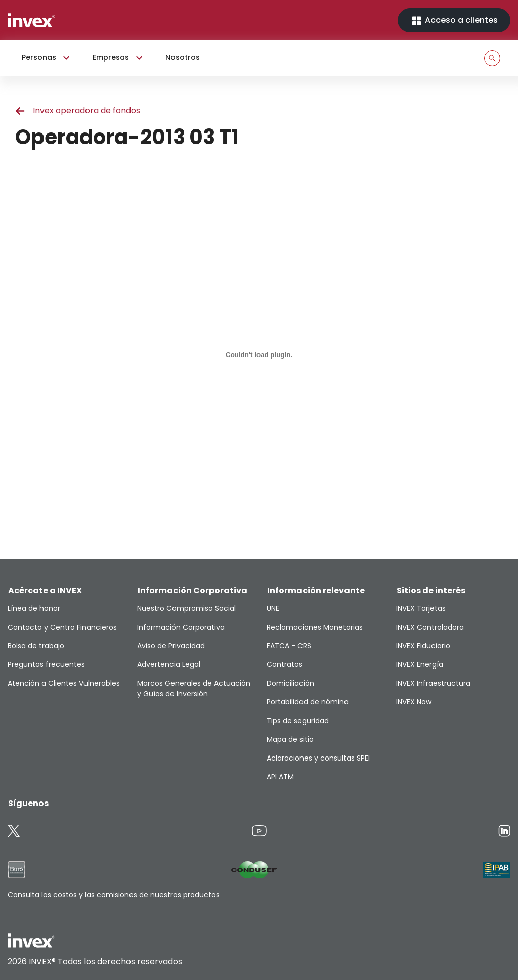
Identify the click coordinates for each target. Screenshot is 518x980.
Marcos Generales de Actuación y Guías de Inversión (194, 688)
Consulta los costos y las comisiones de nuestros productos (114, 895)
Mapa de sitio (290, 739)
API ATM (280, 777)
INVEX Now (414, 702)
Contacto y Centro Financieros (62, 627)
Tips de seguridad (298, 721)
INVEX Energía (420, 664)
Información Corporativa (181, 627)
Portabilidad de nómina (308, 702)
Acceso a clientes (454, 20)
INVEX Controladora (430, 627)
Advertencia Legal (169, 664)
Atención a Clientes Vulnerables (64, 683)
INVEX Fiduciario (423, 646)
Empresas (119, 58)
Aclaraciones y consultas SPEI (318, 758)
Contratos (285, 664)
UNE (273, 608)
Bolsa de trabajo (36, 646)
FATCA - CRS (289, 646)
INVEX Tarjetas (421, 608)
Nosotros (183, 57)
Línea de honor (34, 608)
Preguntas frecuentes (46, 664)
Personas (47, 58)
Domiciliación (290, 683)
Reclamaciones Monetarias (315, 627)
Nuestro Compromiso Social (186, 608)
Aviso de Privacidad (171, 646)
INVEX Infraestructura (433, 683)
